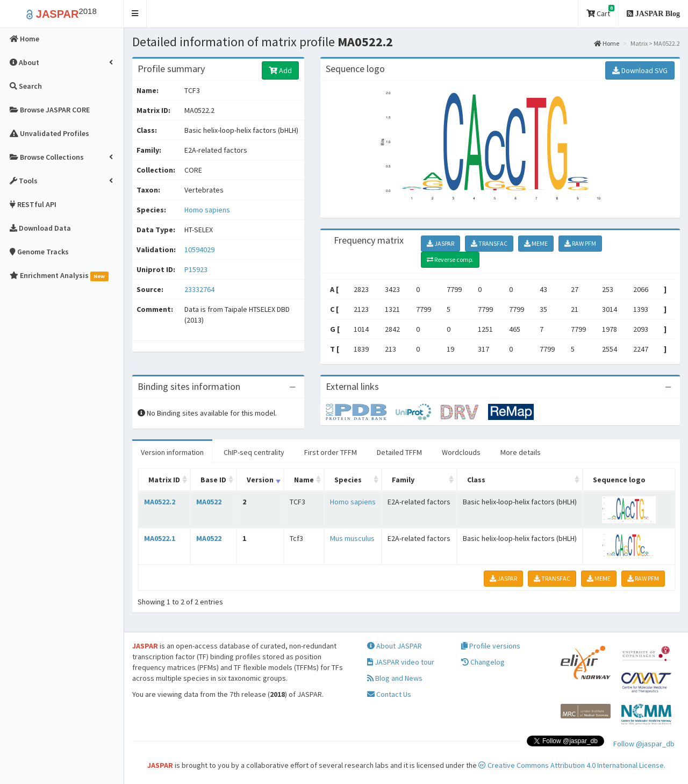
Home (607, 43)
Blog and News (395, 678)
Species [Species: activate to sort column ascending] (348, 480)
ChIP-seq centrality (254, 452)
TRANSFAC (489, 243)
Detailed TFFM (399, 452)
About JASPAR (395, 646)
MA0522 (209, 502)
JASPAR (440, 243)
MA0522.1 (160, 538)
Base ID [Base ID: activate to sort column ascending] (213, 480)
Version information (172, 452)
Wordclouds (461, 452)
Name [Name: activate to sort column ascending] (304, 480)
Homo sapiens (207, 210)
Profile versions (491, 646)
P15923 (197, 269)
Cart (600, 12)
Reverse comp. (450, 259)
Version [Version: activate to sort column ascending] (260, 480)
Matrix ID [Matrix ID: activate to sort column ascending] (164, 480)
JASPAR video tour (401, 662)
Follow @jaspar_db (644, 744)
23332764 (199, 289)
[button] (135, 14)
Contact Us (389, 694)
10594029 (199, 250)
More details (521, 452)
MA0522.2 (160, 502)
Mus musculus (352, 538)
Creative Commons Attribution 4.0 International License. (572, 765)
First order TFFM (331, 452)
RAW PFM (580, 243)
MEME (536, 243)
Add (280, 70)
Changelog (483, 662)
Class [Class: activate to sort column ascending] (476, 480)
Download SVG (640, 70)
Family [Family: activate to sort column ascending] (403, 480)
